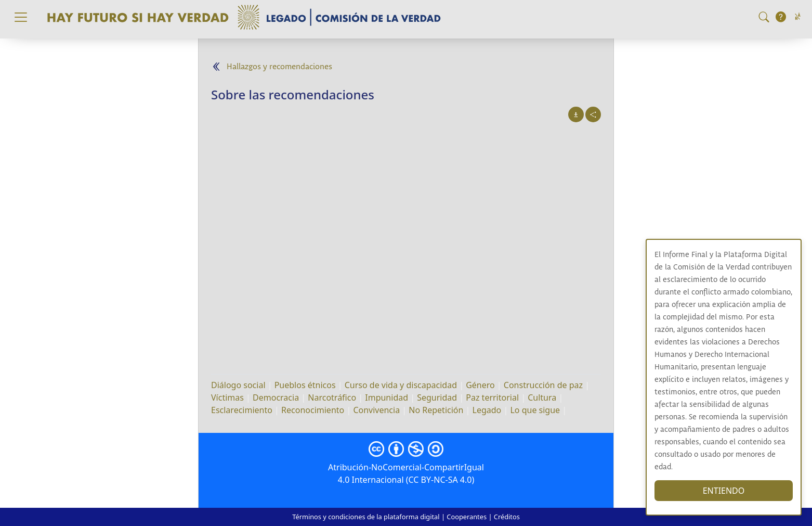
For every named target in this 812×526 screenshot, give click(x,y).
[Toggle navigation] (21, 17)
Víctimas (227, 397)
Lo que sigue (535, 410)
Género (480, 385)
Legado (487, 410)
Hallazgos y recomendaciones (279, 67)
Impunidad (387, 397)
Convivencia (376, 410)
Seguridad (437, 397)
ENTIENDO (724, 491)
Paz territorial (492, 397)
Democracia (276, 397)
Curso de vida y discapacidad (401, 385)
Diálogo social (238, 385)
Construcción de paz (543, 385)
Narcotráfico (332, 397)
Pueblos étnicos (305, 385)
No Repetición (436, 410)
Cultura (542, 397)
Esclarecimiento (242, 410)
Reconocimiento (313, 410)
